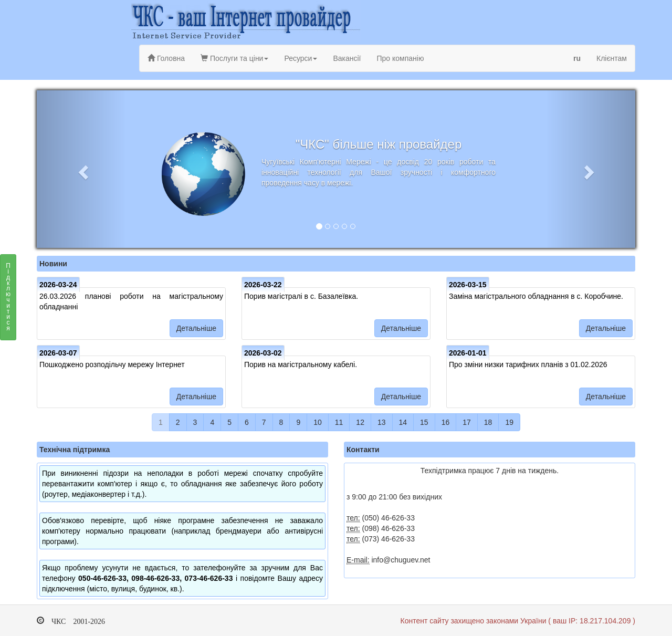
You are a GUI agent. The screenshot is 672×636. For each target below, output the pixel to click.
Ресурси (301, 58)
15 (424, 422)
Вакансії (347, 58)
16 (446, 422)
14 (403, 422)
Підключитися (8, 300)
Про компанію (400, 58)
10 (318, 422)
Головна (166, 58)
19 (509, 422)
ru (577, 58)
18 (488, 422)
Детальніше (196, 328)
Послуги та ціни (234, 58)
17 (467, 422)
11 (339, 422)
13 (382, 422)
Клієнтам (612, 58)
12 (360, 422)
